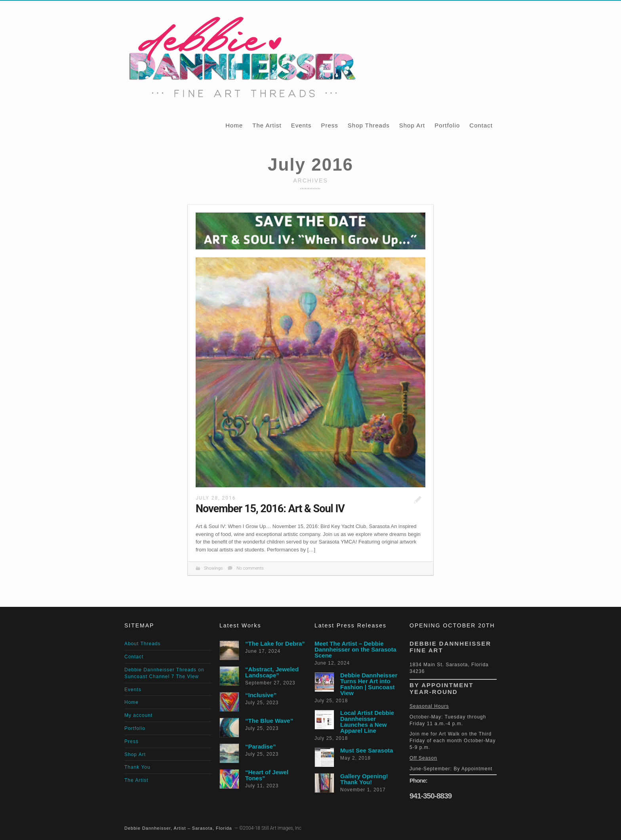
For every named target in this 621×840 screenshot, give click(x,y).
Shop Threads (369, 125)
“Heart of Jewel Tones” (267, 775)
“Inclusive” (261, 695)
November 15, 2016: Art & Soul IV (270, 509)
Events (301, 125)
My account (138, 715)
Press (329, 125)
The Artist (267, 125)
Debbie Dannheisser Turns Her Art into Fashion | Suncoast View (369, 684)
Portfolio (447, 125)
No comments (250, 568)
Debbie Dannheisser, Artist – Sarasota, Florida (178, 828)
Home (234, 125)
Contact (481, 125)
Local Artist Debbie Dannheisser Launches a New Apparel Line (367, 722)
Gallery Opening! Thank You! (364, 779)
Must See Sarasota (367, 750)
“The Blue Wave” (269, 721)
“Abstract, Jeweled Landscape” (272, 672)
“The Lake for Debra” (275, 643)
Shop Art (412, 125)
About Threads (143, 644)
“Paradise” (261, 746)
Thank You (137, 767)
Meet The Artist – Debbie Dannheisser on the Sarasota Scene (355, 649)
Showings (213, 568)
